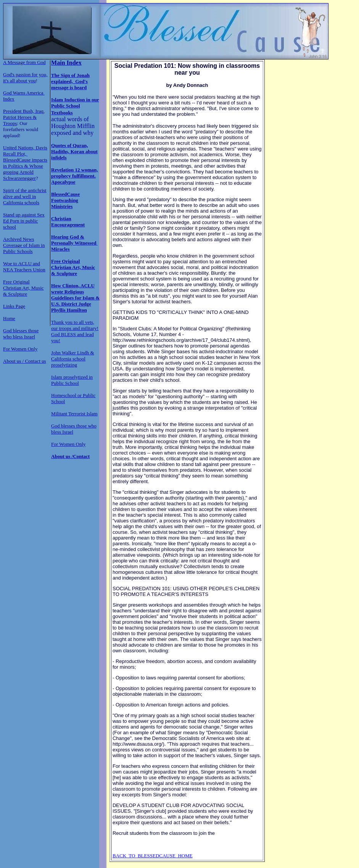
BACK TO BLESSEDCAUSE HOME (153, 856)
